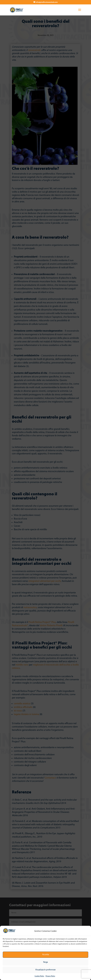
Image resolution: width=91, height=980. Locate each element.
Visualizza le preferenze (45, 970)
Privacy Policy (50, 976)
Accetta (46, 955)
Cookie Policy (39, 976)
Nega (45, 962)
